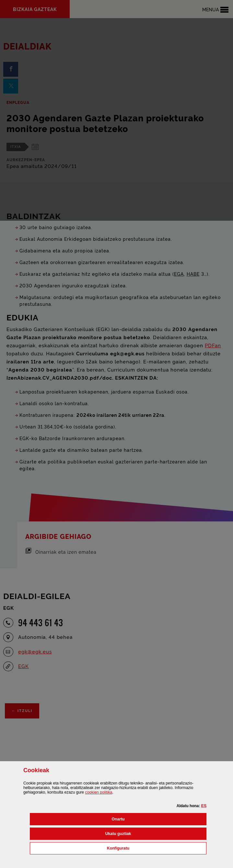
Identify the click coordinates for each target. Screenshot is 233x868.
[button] (204, 806)
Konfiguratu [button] (147, 848)
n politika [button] (99, 792)
